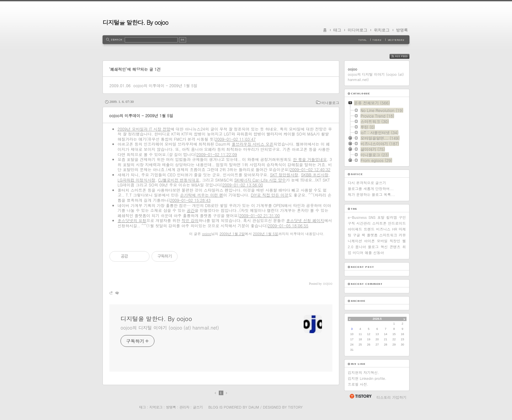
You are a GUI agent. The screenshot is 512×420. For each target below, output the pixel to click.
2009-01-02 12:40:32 (310, 169)
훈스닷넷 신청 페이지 (305, 220)
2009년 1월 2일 (232, 234)
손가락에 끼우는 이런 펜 (202, 195)
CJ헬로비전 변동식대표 (179, 180)
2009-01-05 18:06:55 (288, 226)
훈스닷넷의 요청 (132, 220)
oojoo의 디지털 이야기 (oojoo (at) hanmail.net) (170, 328)
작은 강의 (190, 220)
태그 (337, 30)
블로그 (373, 247)
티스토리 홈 (360, 396)
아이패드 (355, 229)
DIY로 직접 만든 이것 (270, 195)
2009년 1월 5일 (266, 234)
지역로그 (156, 407)
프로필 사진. (358, 384)
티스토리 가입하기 (392, 397)
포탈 (381, 217)
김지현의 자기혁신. (363, 372)
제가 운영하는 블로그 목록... (371, 194)
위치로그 (382, 30)
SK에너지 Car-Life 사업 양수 (260, 180)
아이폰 (369, 241)
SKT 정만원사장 (284, 175)
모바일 (382, 241)
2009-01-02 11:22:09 (217, 154)
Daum (254, 407)
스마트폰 (379, 223)
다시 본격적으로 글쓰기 (367, 183)
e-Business (357, 217)
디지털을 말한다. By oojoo (135, 22)
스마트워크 (388, 235)
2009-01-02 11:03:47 (235, 139)
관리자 (184, 407)
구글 (357, 235)
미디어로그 (358, 30)
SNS (372, 217)
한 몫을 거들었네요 (310, 159)
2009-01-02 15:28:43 (190, 200)
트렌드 (369, 229)
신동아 (379, 253)
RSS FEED (404, 56)
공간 (191, 210)
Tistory (295, 407)
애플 (368, 253)
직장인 (395, 241)
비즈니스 (383, 229)
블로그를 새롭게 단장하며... (371, 189)
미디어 (358, 253)
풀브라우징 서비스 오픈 (252, 144)
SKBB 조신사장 (315, 175)
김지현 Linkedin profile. (367, 378)
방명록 (402, 30)
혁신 (384, 247)
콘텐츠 (395, 247)
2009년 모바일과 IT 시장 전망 (144, 129)
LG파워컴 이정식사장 (136, 180)
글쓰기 (198, 407)
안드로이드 (397, 223)
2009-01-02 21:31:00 (260, 215)
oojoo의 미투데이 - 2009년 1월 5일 (165, 85)
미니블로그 (330, 103)
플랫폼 (372, 235)
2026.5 (377, 319)
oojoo (207, 234)
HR (395, 229)
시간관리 (363, 223)
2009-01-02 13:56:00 (243, 185)
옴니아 (361, 247)
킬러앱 (392, 217)
